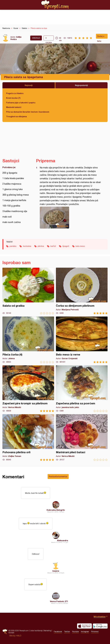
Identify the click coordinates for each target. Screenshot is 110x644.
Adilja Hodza (16, 38)
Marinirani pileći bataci (82, 438)
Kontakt (11, 633)
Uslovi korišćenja (36, 631)
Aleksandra (63, 540)
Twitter (67, 632)
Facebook (58, 632)
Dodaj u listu (101, 37)
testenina (27, 246)
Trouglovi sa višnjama (16, 116)
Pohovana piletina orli (28, 438)
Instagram (85, 632)
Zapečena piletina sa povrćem (82, 389)
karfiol (53, 246)
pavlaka (13, 246)
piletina (41, 246)
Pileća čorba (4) (28, 340)
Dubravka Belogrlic (56, 510)
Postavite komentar (58, 476)
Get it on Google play (100, 626)
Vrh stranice (100, 617)
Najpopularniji (81, 85)
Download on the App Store (84, 626)
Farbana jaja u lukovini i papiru (21, 103)
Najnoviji (29, 85)
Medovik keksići (14, 107)
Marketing (47, 631)
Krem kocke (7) (13, 98)
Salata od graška (28, 291)
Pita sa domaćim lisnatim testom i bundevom (28, 112)
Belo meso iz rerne (82, 340)
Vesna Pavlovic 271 (59, 601)
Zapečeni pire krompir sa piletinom (28, 389)
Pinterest (95, 632)
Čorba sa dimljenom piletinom (82, 291)
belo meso (80, 246)
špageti (66, 246)
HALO (19, 636)
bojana (56, 571)
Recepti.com (55, 5)
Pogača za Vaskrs (15, 93)
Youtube (75, 632)
